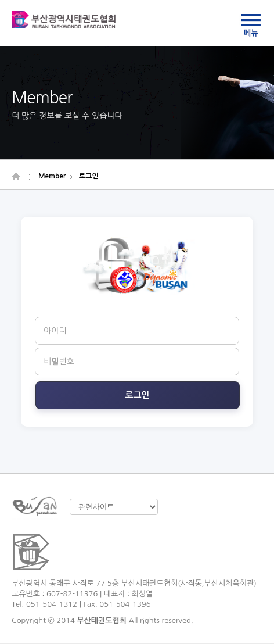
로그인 (137, 395)
